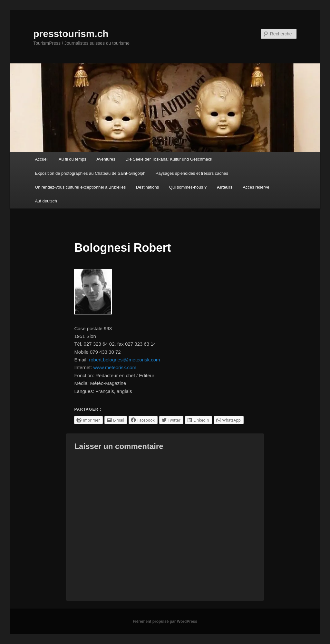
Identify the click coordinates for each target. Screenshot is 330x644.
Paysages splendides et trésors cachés (192, 173)
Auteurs (225, 187)
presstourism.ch (71, 34)
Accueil (42, 159)
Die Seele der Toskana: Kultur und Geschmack (169, 159)
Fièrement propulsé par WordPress (165, 621)
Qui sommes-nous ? (188, 187)
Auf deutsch (46, 201)
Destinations (148, 187)
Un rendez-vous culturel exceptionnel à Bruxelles (80, 187)
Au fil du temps (73, 159)
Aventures (106, 159)
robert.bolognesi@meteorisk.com (124, 360)
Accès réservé (256, 187)
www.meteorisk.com (115, 367)
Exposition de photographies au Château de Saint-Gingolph (90, 173)
